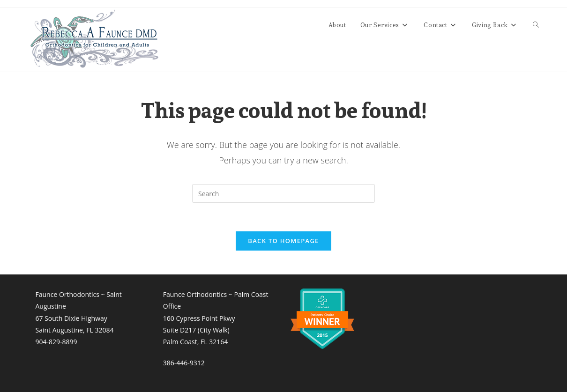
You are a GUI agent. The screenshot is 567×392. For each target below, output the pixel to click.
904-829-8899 (56, 342)
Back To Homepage (283, 241)
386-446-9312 (184, 363)
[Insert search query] (283, 193)
